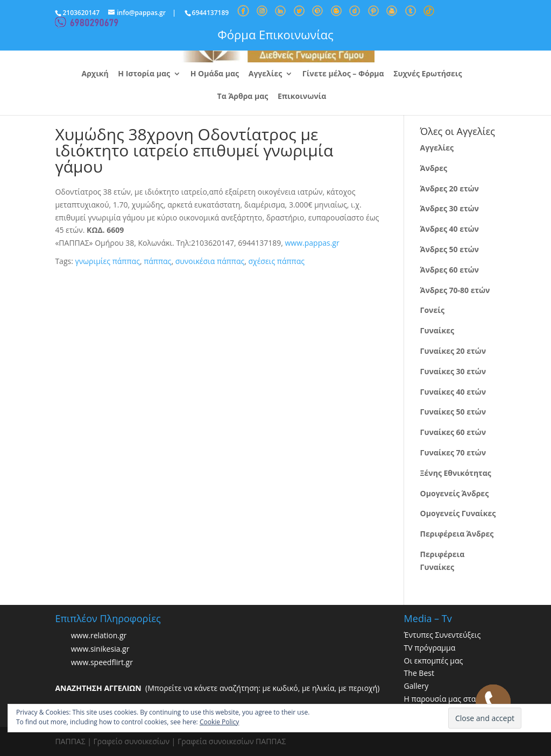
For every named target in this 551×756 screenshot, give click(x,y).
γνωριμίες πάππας (107, 261)
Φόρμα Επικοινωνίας (275, 34)
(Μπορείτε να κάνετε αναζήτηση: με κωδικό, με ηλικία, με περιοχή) (217, 688)
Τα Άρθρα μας (243, 97)
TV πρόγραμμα (430, 648)
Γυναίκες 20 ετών (453, 351)
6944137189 (211, 13)
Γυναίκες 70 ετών (453, 452)
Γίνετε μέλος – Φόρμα (343, 74)
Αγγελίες (265, 74)
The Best (419, 673)
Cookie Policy (219, 722)
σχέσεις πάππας (277, 261)
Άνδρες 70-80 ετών (455, 290)
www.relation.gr (99, 635)
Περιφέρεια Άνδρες (457, 534)
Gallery (416, 686)
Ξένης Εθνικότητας (456, 473)
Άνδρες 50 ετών (450, 249)
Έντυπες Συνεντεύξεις (443, 635)
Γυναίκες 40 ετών (453, 392)
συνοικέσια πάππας (210, 261)
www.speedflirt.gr (102, 662)
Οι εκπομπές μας (434, 661)
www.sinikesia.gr (100, 649)
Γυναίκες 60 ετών (453, 432)
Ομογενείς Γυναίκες (458, 513)
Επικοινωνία (302, 97)
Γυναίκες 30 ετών (453, 371)
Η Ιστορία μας (144, 74)
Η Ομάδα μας (215, 74)
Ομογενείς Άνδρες (455, 493)
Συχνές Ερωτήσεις (428, 74)
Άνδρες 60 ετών (450, 270)
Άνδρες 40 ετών (450, 229)
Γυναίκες (437, 330)
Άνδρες (434, 168)
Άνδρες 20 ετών (450, 188)
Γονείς (432, 310)
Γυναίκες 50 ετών (453, 412)
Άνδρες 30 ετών (450, 208)
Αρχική (95, 74)
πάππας (157, 261)
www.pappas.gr (312, 243)
